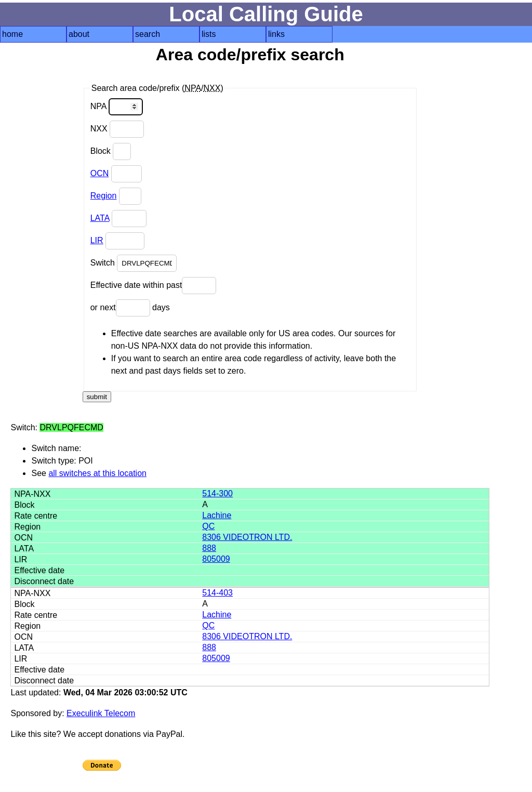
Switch (134, 263)
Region (104, 196)
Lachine (217, 515)
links (276, 34)
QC (208, 526)
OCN (100, 173)
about (79, 34)
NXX (117, 129)
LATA (100, 218)
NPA (117, 107)
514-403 (217, 593)
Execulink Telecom (101, 713)
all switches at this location (97, 473)
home (12, 34)
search (148, 34)
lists (209, 34)
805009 (216, 559)
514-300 (217, 493)
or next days (130, 308)
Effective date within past (154, 286)
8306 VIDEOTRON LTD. (247, 537)
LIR (97, 240)
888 (209, 548)
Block (111, 151)
